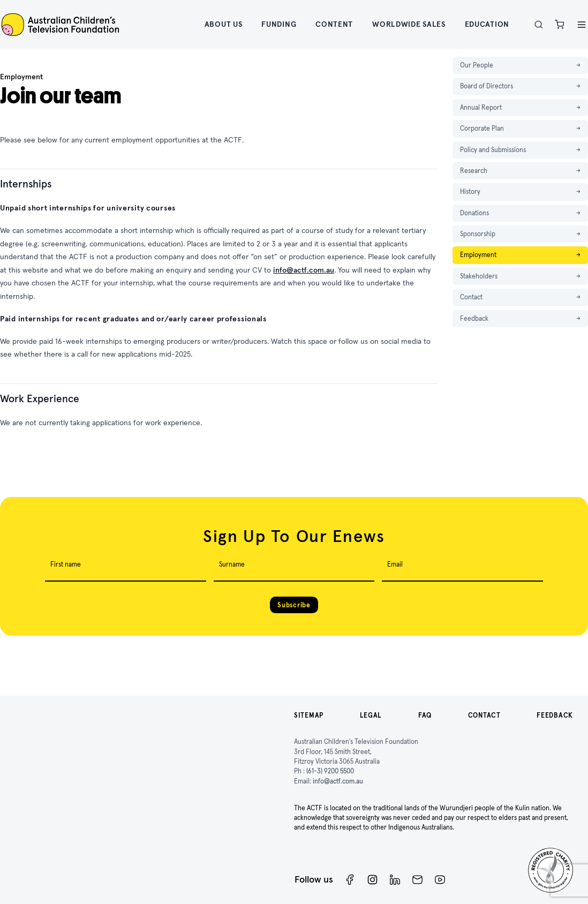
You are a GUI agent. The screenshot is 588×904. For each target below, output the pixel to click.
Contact (484, 715)
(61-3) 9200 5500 (330, 771)
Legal (371, 715)
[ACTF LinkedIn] (395, 880)
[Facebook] (350, 880)
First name (66, 564)
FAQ (425, 715)
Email (395, 564)
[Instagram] (372, 880)
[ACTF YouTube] (440, 880)
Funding (279, 24)
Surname (232, 564)
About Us (224, 24)
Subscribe (294, 605)
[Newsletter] (417, 880)
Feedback (555, 715)
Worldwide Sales (409, 24)
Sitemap (309, 715)
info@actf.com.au (304, 270)
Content (334, 24)
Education (487, 24)
